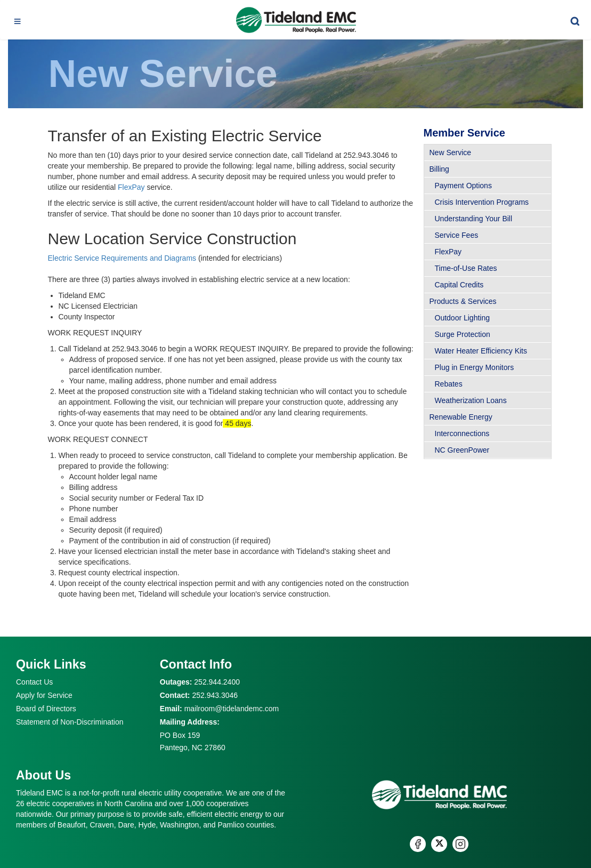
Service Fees (457, 235)
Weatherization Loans (471, 400)
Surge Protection (463, 334)
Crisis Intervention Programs (482, 202)
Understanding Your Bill (474, 219)
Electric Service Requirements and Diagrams (122, 258)
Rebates (449, 384)
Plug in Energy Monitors (475, 367)
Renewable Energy (461, 417)
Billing (439, 169)
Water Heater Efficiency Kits (481, 351)
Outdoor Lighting (463, 318)
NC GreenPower (462, 450)
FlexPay (131, 187)
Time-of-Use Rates (466, 268)
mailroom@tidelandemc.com (232, 709)
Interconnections (462, 433)
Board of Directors (46, 709)
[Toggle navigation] (18, 20)
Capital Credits (459, 285)
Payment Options (463, 186)
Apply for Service (44, 695)
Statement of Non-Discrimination (70, 722)
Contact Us (34, 682)
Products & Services (463, 301)
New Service (451, 152)
